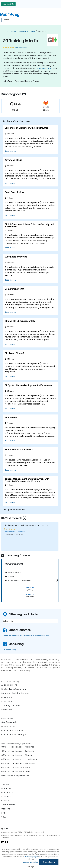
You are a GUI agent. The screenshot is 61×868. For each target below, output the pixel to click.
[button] (57, 580)
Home (6, 31)
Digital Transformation (14, 689)
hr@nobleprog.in (31, 857)
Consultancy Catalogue (14, 734)
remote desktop (43, 68)
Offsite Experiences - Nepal (16, 768)
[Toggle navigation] (58, 15)
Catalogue (7, 697)
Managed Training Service (15, 693)
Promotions (8, 701)
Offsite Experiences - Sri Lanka (18, 751)
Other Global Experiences (15, 776)
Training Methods (11, 706)
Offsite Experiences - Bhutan (17, 755)
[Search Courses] (28, 20)
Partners (6, 796)
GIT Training (42, 31)
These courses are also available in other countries (26, 636)
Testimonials (8, 805)
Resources (7, 710)
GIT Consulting (9, 650)
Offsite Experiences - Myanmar (18, 763)
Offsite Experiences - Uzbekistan (19, 759)
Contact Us (8, 4)
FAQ (4, 813)
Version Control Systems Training (23, 31)
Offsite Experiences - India (16, 772)
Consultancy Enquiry (12, 730)
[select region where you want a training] (30, 621)
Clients (5, 801)
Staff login (31, 867)
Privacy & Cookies (30, 862)
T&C (4, 817)
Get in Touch (49, 862)
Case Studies (8, 726)
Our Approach (9, 722)
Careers (6, 809)
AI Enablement (9, 685)
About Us (6, 788)
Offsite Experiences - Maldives (18, 747)
